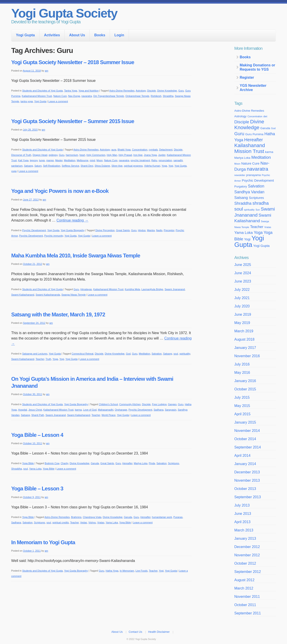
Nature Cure (60, 96)
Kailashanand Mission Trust (37, 96)
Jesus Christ (35, 410)
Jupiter (162, 155)
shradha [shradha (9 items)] (261, 203)
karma (78, 410)
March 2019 (244, 331)
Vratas (101, 522)
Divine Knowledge (167, 91)
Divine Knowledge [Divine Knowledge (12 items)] (249, 125)
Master (59, 160)
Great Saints (123, 230)
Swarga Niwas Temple (74, 295)
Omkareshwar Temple (137, 96)
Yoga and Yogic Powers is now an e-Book (60, 191)
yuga (14, 171)
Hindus (142, 230)
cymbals (153, 150)
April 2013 (242, 522)
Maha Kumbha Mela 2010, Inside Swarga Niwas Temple (76, 256)
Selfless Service (70, 166)
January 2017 (245, 348)
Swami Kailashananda (48, 295)
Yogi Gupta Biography (73, 230)
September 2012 (248, 572)
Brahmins (76, 517)
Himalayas (86, 289)
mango (50, 160)
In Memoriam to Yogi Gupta (43, 542)
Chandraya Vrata (92, 517)
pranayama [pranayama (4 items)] (253, 175)
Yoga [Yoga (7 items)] (258, 233)
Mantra (151, 230)
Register (247, 77)
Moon (100, 160)
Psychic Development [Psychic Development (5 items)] (258, 181)
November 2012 (247, 555)
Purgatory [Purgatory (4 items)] (241, 186)
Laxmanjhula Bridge (152, 289)
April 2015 (242, 414)
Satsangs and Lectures (35, 354)
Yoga (164, 166)
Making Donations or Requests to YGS (257, 67)
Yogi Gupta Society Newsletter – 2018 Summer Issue (73, 62)
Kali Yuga (23, 160)
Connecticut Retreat (82, 354)
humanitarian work (162, 517)
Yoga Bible (28, 463)
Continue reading (72, 220)
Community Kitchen (130, 404)
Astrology (141, 91)
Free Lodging (159, 404)
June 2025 (243, 265)
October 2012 (245, 563)
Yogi (171, 166)
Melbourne (83, 160)
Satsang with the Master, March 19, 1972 (58, 314)
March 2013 (244, 530)
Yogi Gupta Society (64, 13)
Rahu (154, 160)
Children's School (108, 404)
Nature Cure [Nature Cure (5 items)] (250, 163)
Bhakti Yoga (124, 150)
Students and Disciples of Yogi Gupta (42, 91)
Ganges (172, 404)
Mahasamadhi (106, 410)
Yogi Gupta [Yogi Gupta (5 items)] (261, 246)
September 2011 (248, 613)
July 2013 (242, 505)
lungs (42, 160)
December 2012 (247, 547)
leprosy (34, 160)
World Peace (109, 415)
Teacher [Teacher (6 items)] (257, 227)
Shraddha (168, 96)
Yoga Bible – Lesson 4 (37, 435)
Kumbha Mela (133, 289)
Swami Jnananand (175, 289)
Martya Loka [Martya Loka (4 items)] (242, 158)
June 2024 (243, 273)
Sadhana (159, 410)
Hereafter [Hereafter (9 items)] (253, 140)
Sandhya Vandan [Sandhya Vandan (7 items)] (249, 192)
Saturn (38, 166)
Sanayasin (171, 410)
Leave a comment (58, 101)
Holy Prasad (125, 155)
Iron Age (138, 155)
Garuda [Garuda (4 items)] (265, 128)
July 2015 (242, 397)
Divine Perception (105, 230)
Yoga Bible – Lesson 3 (37, 488)
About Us (77, 35)
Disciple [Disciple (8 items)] (242, 122)
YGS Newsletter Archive (253, 88)
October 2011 (245, 605)
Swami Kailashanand (23, 295)
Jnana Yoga (150, 155)
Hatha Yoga (112, 571)
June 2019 (243, 314)
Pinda (152, 463)
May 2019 (242, 323)
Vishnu (92, 522)
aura (114, 150)
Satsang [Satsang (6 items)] (241, 198)
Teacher (40, 359)
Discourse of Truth (21, 155)
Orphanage (121, 410)
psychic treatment (140, 160)
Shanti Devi (87, 166)
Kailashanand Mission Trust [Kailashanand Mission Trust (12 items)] (250, 148)
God (128, 354)
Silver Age (117, 166)
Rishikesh (156, 96)
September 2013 (248, 497)
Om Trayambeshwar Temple (109, 96)
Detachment (166, 150)
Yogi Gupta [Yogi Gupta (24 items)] (249, 241)
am (47, 71)
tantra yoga (27, 101)
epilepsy (53, 155)
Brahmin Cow (52, 463)
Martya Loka (141, 463)
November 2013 (247, 480)
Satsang (28, 166)
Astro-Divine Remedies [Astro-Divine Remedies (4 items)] (249, 111)
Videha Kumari (152, 166)
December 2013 (247, 472)
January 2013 (245, 538)
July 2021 (242, 298)
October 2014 (245, 439)
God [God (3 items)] (273, 128)
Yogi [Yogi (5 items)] (247, 239)
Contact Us (136, 632)
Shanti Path (38, 415)
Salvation (157, 354)
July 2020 (242, 306)
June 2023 (243, 281)
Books (100, 35)
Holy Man (112, 155)
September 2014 (248, 447)
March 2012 (244, 588)
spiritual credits (61, 522)
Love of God (90, 410)
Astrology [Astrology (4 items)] (240, 116)
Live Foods (141, 571)
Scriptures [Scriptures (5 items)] (256, 198)
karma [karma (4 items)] (269, 152)
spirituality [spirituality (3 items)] (249, 210)
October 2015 (245, 389)
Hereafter (127, 463)
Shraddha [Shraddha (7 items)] (243, 203)
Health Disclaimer (159, 632)
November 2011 (247, 597)
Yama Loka (35, 469)
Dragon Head (40, 155)
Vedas (84, 522)
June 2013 (243, 514)
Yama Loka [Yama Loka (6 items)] (244, 233)
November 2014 (247, 431)
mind (92, 160)
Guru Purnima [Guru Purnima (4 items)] (254, 134)
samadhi (178, 160)
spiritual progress (133, 166)
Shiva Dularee (102, 166)
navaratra (87, 96)
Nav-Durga (74, 96)
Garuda (95, 463)
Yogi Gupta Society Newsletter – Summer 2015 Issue (73, 121)
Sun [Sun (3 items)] (258, 210)
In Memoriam (127, 571)
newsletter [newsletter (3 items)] (240, 175)
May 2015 (242, 406)
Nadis (159, 230)
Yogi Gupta (25, 35)
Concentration (140, 150)
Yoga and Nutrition (89, 91)
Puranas (178, 517)
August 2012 (244, 580)
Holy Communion (96, 155)
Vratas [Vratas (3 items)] (268, 227)
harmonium (72, 155)
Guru (181, 91)
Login (119, 35)
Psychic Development (34, 230)
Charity (64, 463)
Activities (52, 35)
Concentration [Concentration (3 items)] (255, 116)
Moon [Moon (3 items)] (237, 164)
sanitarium (17, 166)
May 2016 (242, 373)
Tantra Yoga (71, 91)
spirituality (185, 354)
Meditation (70, 160)
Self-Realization (52, 166)
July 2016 (242, 364)
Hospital (23, 410)
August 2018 (244, 339)
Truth (48, 359)
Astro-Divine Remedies (122, 91)
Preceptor (169, 230)
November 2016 (247, 356)
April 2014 (242, 456)
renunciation (165, 160)
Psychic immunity (54, 236)
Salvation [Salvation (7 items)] (256, 186)
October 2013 (245, 489)
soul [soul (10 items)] (239, 209)
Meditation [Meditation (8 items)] (261, 157)
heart (82, 155)
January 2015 (245, 422)
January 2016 (245, 381)
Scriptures (174, 463)
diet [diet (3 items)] (265, 116)
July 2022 (242, 290)
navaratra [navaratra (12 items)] (258, 169)
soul (176, 354)
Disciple (152, 91)
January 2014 (245, 464)
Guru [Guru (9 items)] (239, 134)
